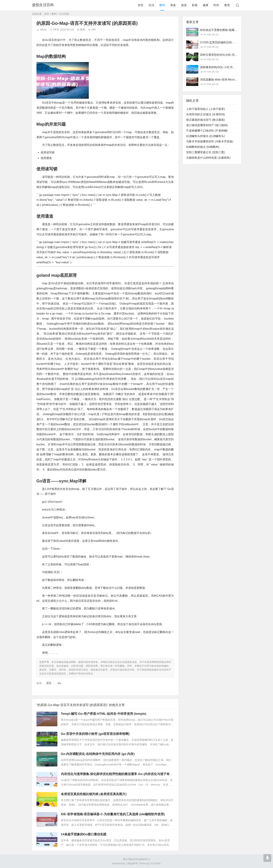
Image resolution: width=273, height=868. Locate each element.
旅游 (184, 5)
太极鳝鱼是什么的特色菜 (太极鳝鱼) (208, 158)
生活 (151, 5)
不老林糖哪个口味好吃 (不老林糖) (207, 131)
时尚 (216, 5)
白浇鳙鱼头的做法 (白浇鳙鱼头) (206, 136)
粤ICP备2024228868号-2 (137, 859)
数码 (162, 5)
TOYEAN (155, 863)
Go (59, 683)
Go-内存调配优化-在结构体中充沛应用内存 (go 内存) (98, 754)
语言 (49, 683)
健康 (205, 5)
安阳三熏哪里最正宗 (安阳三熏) (206, 152)
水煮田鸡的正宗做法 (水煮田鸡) (206, 114)
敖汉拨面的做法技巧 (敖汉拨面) (206, 120)
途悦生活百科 (43, 5)
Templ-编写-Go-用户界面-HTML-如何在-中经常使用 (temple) (104, 714)
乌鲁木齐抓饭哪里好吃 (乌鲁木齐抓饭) (210, 141)
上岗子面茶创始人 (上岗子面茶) (206, 109)
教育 (227, 5)
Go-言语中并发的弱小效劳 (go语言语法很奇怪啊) (95, 734)
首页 (141, 5)
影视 (195, 5)
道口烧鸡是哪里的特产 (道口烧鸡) (207, 125)
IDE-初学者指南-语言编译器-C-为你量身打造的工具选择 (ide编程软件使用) (113, 814)
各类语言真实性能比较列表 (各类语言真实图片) (94, 794)
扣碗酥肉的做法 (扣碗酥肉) (203, 147)
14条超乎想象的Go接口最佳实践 (84, 834)
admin (43, 30)
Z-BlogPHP (132, 863)
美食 (173, 5)
